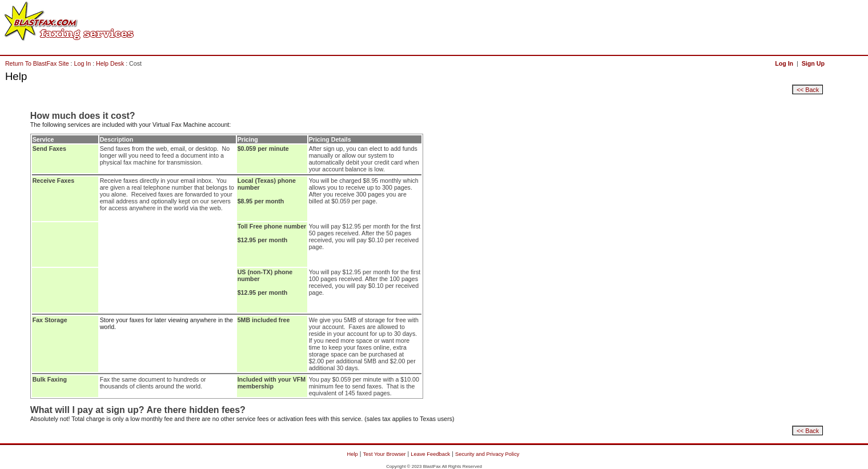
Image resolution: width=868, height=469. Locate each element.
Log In (83, 63)
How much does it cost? (83, 116)
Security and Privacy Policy (487, 454)
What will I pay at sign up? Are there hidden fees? (138, 410)
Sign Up (813, 63)
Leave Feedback (430, 454)
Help (353, 454)
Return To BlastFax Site (37, 63)
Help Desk (110, 63)
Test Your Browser (384, 454)
